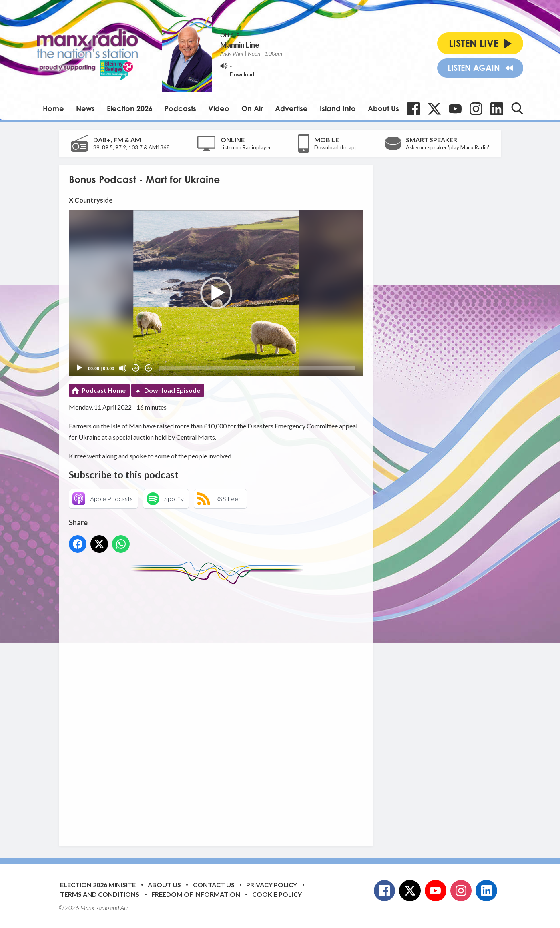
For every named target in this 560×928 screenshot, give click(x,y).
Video (219, 108)
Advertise (291, 108)
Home (53, 108)
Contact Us (214, 885)
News (85, 108)
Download (242, 74)
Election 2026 (130, 108)
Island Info (338, 108)
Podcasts (180, 108)
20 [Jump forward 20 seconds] (149, 368)
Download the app (336, 147)
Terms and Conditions (100, 894)
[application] (216, 293)
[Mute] (123, 368)
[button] (216, 293)
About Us (383, 108)
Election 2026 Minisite (98, 885)
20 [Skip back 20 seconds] (136, 368)
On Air (252, 108)
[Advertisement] (219, 709)
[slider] (257, 368)
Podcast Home (104, 390)
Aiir (124, 908)
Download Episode (172, 390)
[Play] (79, 368)
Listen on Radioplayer (246, 147)
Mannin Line (240, 45)
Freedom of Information (196, 894)
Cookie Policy (277, 894)
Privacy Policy (272, 885)
